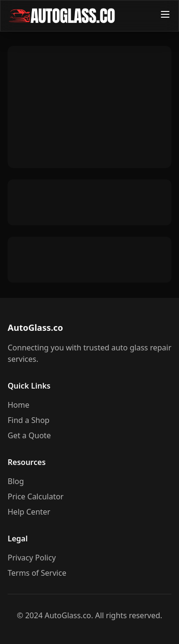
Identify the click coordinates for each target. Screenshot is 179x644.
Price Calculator (36, 496)
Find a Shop (29, 420)
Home (19, 405)
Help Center (29, 512)
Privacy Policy (32, 558)
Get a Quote (29, 435)
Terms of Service (37, 573)
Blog (16, 481)
